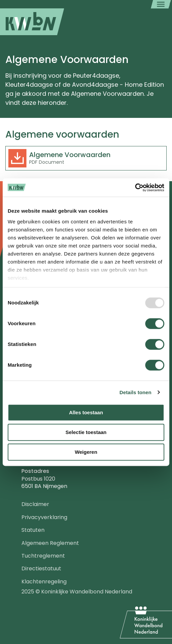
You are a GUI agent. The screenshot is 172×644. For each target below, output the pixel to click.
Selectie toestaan (86, 432)
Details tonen (135, 392)
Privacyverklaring (44, 517)
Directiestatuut (41, 568)
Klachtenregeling (44, 582)
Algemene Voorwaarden (70, 155)
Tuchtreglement (43, 556)
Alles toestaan (86, 412)
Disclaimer (35, 504)
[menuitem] (32, 22)
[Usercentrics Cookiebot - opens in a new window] (135, 188)
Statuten (33, 530)
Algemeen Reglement (50, 543)
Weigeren (86, 452)
